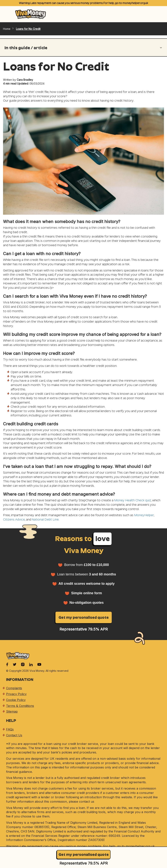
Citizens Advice (14, 519)
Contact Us (14, 735)
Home (9, 29)
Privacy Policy (16, 694)
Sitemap (12, 711)
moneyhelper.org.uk (135, 3)
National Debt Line (45, 519)
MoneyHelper (144, 515)
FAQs (10, 729)
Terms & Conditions (20, 706)
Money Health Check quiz (133, 500)
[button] (83, 49)
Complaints (14, 688)
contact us (87, 802)
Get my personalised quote (84, 855)
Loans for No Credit (28, 29)
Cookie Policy (16, 700)
